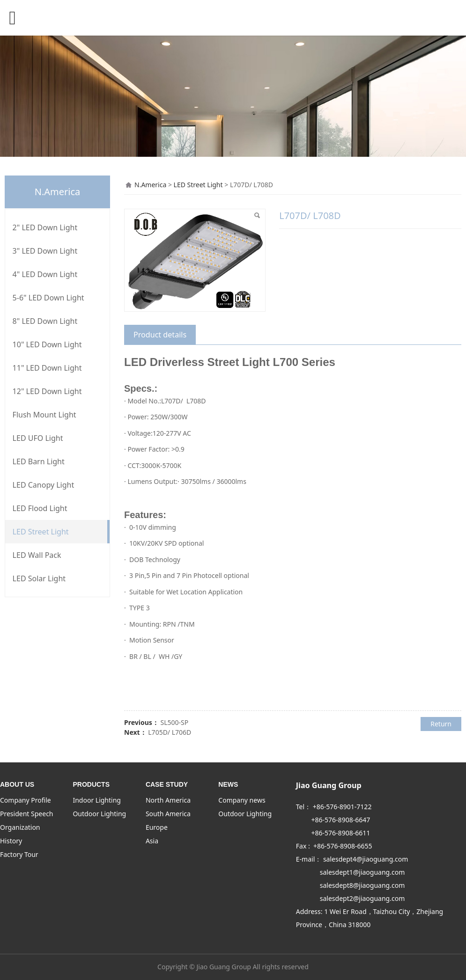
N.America (150, 185)
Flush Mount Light (44, 415)
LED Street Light (41, 532)
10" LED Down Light (47, 344)
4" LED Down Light (45, 274)
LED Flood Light (40, 508)
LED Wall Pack (37, 555)
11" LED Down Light (47, 368)
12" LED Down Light (47, 391)
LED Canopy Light (44, 485)
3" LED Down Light (45, 251)
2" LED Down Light (45, 227)
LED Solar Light (39, 578)
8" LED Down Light (45, 321)
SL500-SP (174, 722)
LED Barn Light (39, 461)
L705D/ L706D (170, 732)
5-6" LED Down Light (48, 298)
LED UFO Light (38, 438)
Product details (160, 335)
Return (441, 724)
